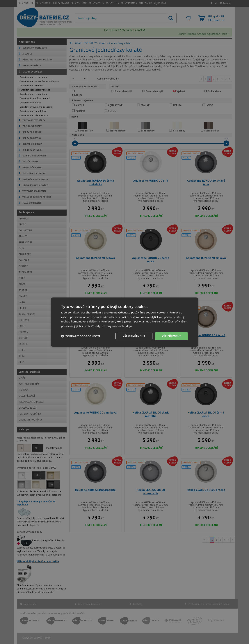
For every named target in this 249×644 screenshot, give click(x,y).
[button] (81, 336)
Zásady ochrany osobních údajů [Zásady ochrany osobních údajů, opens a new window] (112, 326)
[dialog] (125, 322)
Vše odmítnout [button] (134, 336)
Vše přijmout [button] (171, 336)
